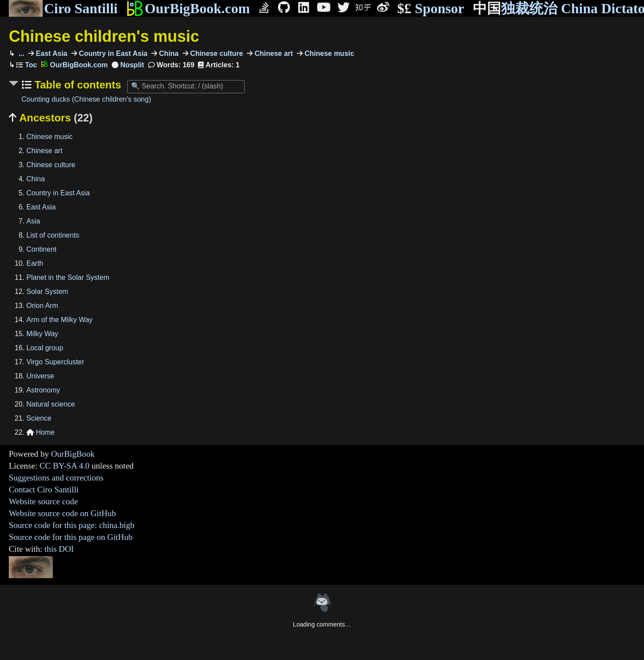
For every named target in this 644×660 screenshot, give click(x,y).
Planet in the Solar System (68, 277)
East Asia (51, 53)
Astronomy (43, 390)
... (20, 53)
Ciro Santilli (63, 8)
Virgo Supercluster (55, 362)
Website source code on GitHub (62, 513)
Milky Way (42, 334)
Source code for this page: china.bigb (72, 525)
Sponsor (431, 9)
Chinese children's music (104, 36)
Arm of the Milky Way (60, 320)
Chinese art (273, 53)
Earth (35, 263)
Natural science (51, 404)
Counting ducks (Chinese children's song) (86, 99)
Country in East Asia (112, 53)
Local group (45, 348)
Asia (33, 221)
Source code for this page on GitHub (71, 537)
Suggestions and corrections (56, 478)
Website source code (43, 501)
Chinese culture (216, 53)
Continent (42, 249)
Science (39, 418)
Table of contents (77, 85)
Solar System (47, 291)
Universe (40, 376)
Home (40, 432)
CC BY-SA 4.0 (65, 466)
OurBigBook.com (188, 8)
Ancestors (51, 118)
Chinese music (328, 53)
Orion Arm (42, 306)
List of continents (53, 235)
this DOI (59, 549)
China (168, 53)
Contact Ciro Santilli (44, 489)
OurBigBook (73, 454)
